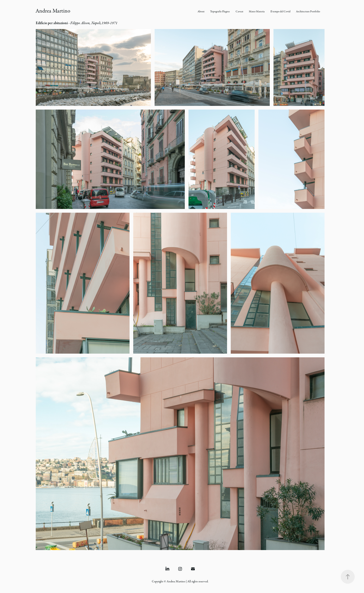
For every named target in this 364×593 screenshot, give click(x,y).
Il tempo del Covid (280, 11)
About (201, 11)
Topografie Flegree (220, 11)
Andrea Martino (53, 11)
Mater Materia (257, 11)
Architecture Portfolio (308, 11)
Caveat (239, 11)
